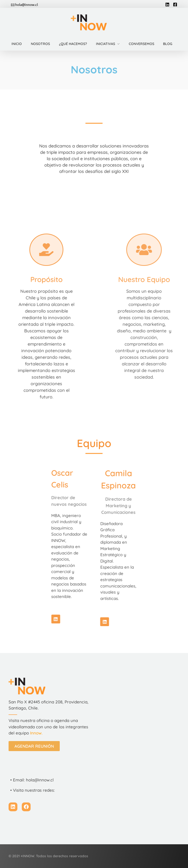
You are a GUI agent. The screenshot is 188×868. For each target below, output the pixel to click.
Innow (36, 733)
